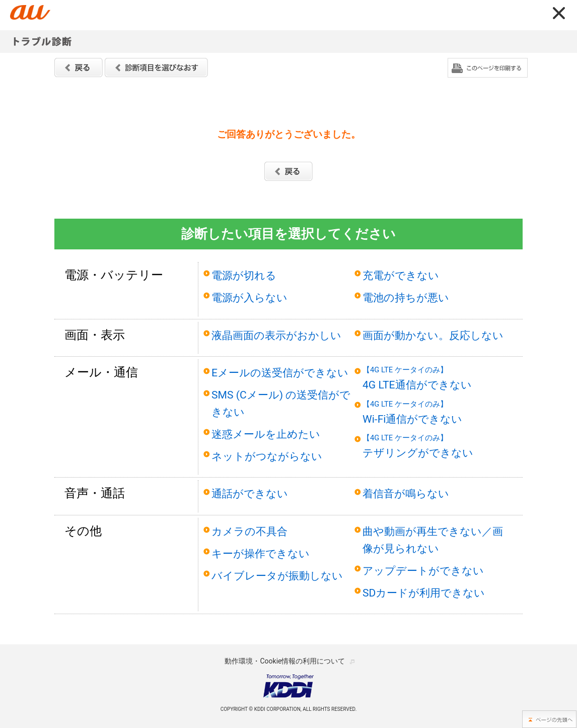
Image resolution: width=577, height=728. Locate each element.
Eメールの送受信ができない (280, 373)
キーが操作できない (261, 553)
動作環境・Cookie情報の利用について (285, 661)
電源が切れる (244, 275)
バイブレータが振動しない (277, 576)
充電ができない (401, 275)
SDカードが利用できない (424, 593)
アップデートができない (423, 571)
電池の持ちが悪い (406, 297)
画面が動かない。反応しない (433, 335)
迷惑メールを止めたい (266, 434)
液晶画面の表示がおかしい (276, 335)
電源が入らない (249, 297)
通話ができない (250, 493)
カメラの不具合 (249, 531)
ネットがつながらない (267, 456)
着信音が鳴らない (406, 493)
